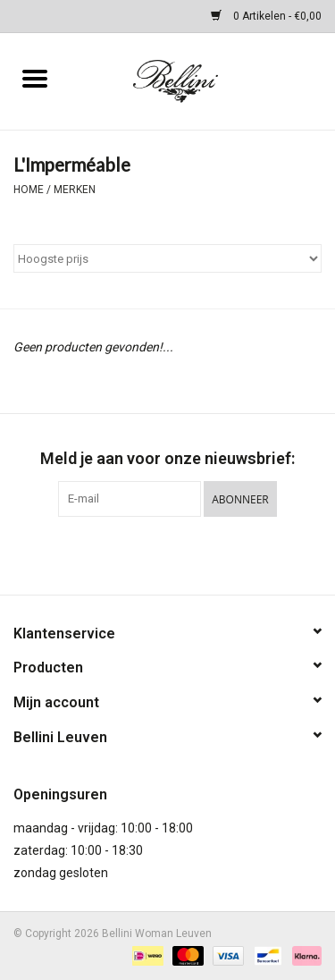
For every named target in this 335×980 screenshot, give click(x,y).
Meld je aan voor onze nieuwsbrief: (167, 458)
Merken (75, 190)
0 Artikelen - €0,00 (266, 16)
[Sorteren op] (167, 258)
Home (29, 190)
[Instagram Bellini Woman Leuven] (183, 553)
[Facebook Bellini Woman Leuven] (152, 553)
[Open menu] (35, 78)
